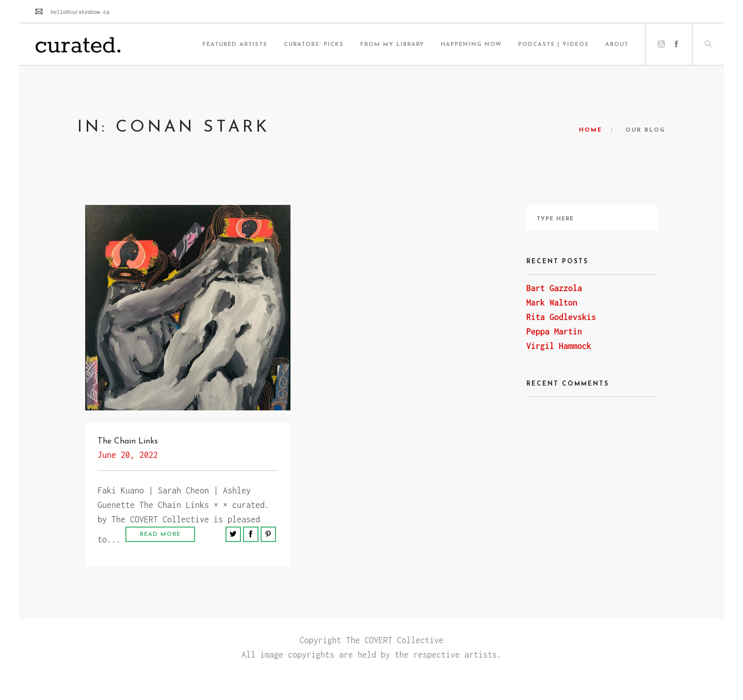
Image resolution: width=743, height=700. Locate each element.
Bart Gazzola (554, 288)
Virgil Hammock (559, 346)
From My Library (392, 45)
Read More (160, 535)
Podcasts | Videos (553, 45)
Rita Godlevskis (561, 317)
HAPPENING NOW (471, 45)
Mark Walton (552, 303)
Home (591, 130)
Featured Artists (235, 45)
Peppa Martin (554, 331)
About (617, 45)
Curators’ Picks (314, 45)
